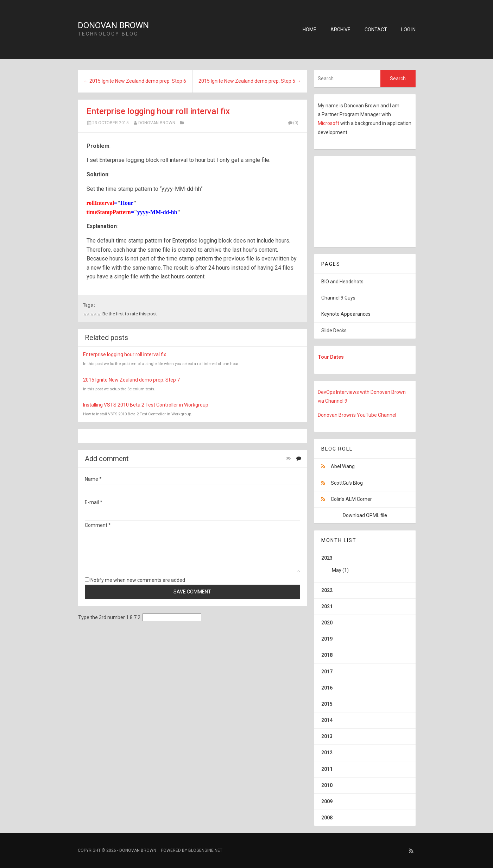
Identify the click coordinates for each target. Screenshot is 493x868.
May (337, 570)
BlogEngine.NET (205, 850)
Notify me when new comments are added (135, 580)
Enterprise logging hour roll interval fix (158, 111)
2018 (327, 655)
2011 (327, 769)
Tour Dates (331, 357)
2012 (327, 753)
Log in (408, 30)
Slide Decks (334, 331)
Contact (376, 30)
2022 (327, 590)
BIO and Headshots (342, 282)
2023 (365, 567)
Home (309, 30)
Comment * (98, 525)
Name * (93, 479)
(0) (293, 123)
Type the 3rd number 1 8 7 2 (109, 617)
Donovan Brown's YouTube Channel (357, 415)
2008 (327, 818)
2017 (327, 672)
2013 (327, 736)
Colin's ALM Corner (351, 499)
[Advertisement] (358, 200)
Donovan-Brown (157, 123)
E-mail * (94, 502)
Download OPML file (365, 515)
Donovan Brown (113, 25)
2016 (327, 688)
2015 (327, 704)
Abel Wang (343, 466)
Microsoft (329, 123)
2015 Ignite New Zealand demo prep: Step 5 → (250, 81)
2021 (327, 606)
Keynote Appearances (346, 314)
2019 (327, 639)
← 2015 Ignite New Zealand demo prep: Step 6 (135, 81)
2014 (327, 720)
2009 (327, 801)
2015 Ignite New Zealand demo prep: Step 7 (131, 380)
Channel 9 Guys (338, 298)
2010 (327, 785)
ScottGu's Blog (347, 483)
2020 (327, 623)
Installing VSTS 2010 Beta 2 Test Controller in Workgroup (146, 405)
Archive (340, 30)
